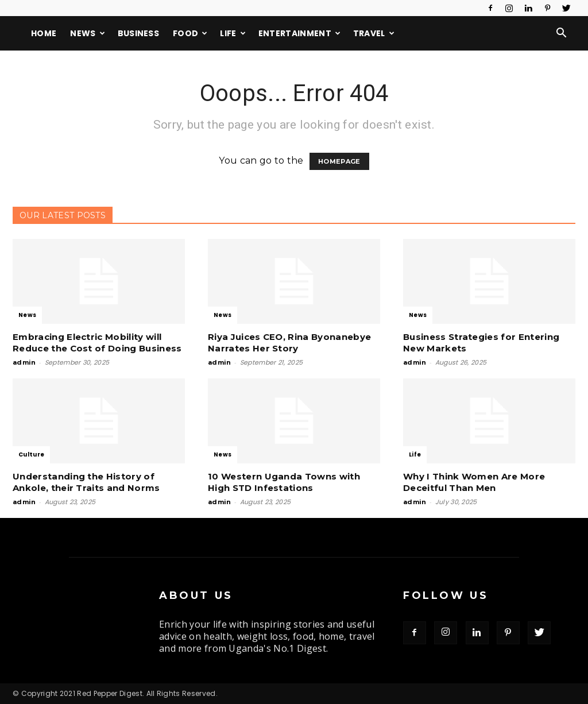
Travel (374, 33)
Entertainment (300, 33)
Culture (31, 454)
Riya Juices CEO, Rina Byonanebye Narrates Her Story (289, 343)
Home (44, 33)
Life (233, 33)
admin (24, 362)
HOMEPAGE (339, 161)
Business (139, 33)
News (88, 33)
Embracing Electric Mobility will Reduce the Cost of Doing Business (97, 343)
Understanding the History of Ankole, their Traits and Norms (86, 482)
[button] (562, 34)
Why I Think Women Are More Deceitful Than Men (474, 482)
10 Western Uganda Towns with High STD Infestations (284, 482)
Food (190, 33)
